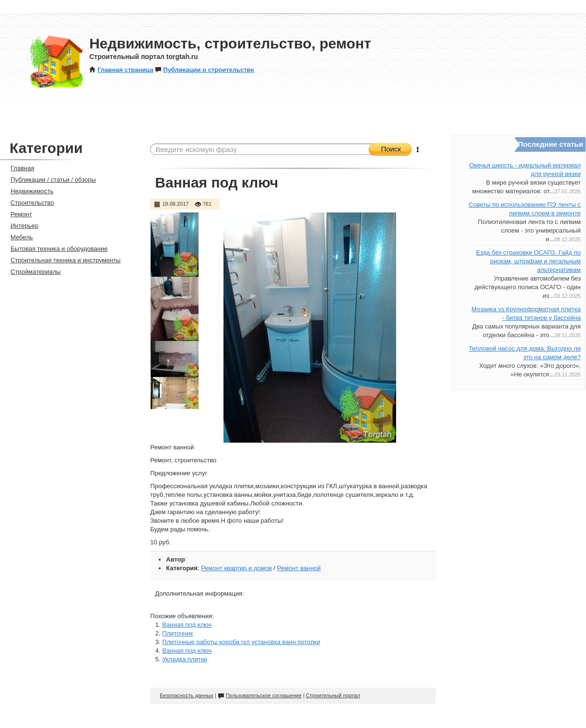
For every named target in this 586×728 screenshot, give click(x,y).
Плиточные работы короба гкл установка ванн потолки (241, 642)
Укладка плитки (185, 659)
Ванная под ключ (187, 625)
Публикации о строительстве (204, 70)
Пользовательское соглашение (260, 695)
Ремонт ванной (299, 568)
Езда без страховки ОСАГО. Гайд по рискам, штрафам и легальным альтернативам (528, 261)
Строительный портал (333, 695)
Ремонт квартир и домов (236, 568)
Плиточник (177, 633)
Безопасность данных (186, 695)
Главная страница (121, 70)
